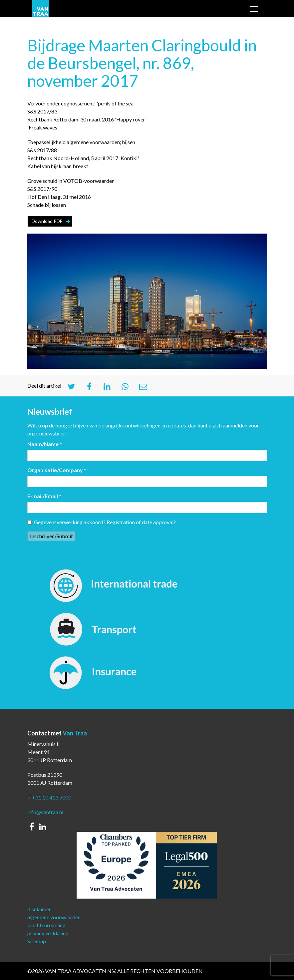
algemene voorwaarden (54, 917)
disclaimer (39, 909)
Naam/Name (45, 444)
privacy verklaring (48, 933)
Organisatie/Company (57, 470)
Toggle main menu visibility (254, 10)
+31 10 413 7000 (52, 797)
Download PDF (47, 221)
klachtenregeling (46, 925)
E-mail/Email (44, 496)
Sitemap (37, 941)
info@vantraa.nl (45, 812)
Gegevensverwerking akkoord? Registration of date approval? (102, 522)
